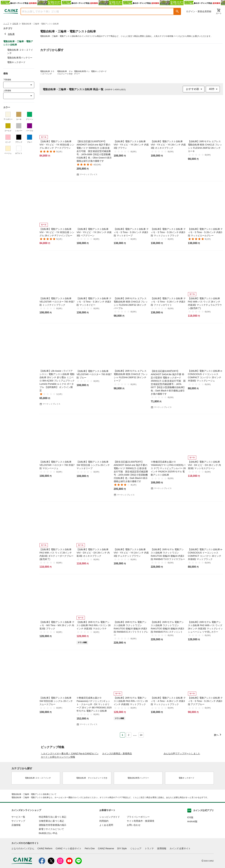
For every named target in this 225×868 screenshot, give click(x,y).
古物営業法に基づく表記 (51, 850)
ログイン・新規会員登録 (199, 11)
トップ (6, 24)
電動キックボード (16, 62)
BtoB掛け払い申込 (48, 862)
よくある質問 (106, 854)
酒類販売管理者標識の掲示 (53, 854)
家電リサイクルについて (51, 858)
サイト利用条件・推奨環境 (140, 850)
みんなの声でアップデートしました (182, 782)
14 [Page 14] (141, 735)
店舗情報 (16, 854)
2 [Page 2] (129, 735)
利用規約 (104, 850)
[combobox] (95, 11)
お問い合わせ (134, 854)
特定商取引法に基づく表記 (53, 846)
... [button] (135, 734)
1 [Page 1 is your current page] (123, 735)
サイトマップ (18, 850)
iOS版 (190, 846)
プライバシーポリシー (138, 846)
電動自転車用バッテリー (20, 58)
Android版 (192, 850)
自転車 (15, 24)
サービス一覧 (18, 846)
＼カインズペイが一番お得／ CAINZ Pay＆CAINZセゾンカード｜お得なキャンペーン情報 (70, 784)
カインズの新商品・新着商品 (117, 782)
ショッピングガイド (110, 846)
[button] (177, 11)
